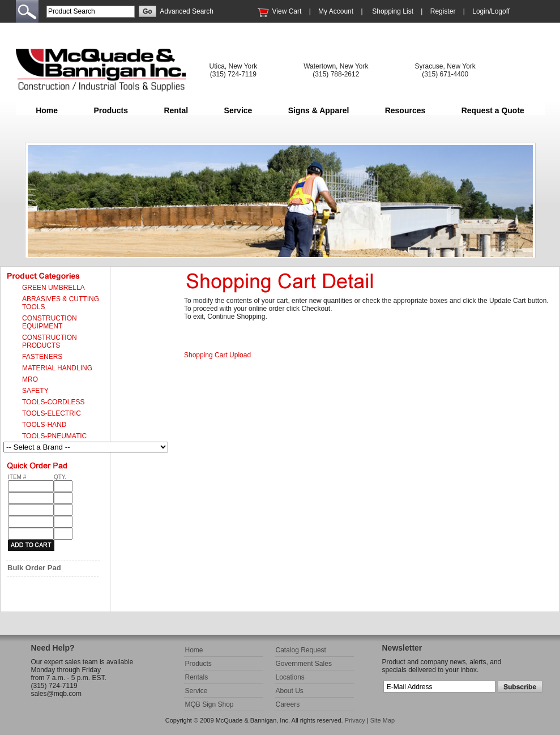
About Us (290, 691)
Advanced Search (187, 11)
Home (47, 110)
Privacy (355, 720)
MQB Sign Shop (210, 704)
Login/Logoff (491, 11)
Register (443, 11)
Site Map (382, 720)
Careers (288, 704)
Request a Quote (493, 110)
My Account (336, 11)
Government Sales (304, 664)
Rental (176, 110)
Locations (290, 677)
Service (238, 110)
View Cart (287, 11)
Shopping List (393, 11)
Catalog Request (301, 650)
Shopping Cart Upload (217, 355)
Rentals (197, 677)
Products (111, 110)
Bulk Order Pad (34, 568)
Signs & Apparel (319, 110)
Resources (405, 110)
